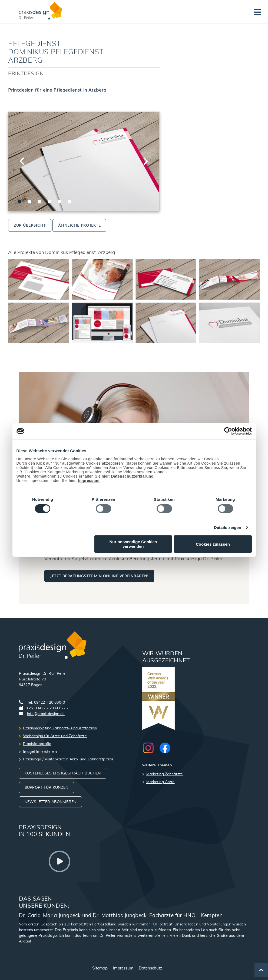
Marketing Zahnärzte (165, 774)
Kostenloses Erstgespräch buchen (63, 773)
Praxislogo (32, 759)
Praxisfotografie (37, 744)
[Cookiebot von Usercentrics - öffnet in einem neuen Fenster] (228, 431)
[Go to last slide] (22, 161)
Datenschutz (150, 968)
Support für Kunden (47, 788)
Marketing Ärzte (161, 782)
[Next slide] (145, 161)
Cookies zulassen (213, 544)
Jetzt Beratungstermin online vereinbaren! (99, 575)
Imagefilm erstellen (40, 752)
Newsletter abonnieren (50, 802)
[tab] (19, 202)
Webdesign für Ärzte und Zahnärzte (55, 736)
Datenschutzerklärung (132, 476)
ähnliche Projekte (79, 225)
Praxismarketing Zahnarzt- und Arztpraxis (60, 728)
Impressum (89, 481)
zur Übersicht (30, 225)
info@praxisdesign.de (46, 714)
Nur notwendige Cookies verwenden (133, 544)
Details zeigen (228, 527)
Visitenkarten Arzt (61, 759)
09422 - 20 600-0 (49, 703)
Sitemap (100, 968)
